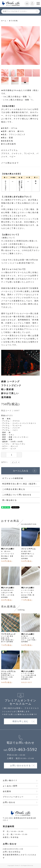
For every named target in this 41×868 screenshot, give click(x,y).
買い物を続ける (10, 500)
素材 (4, 432)
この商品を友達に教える (14, 489)
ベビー (15, 430)
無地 (9, 419)
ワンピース (17, 426)
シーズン (6, 444)
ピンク (13, 449)
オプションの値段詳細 (13, 478)
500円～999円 (17, 442)
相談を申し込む (20, 721)
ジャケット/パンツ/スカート (24, 423)
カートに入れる (21, 471)
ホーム (4, 21)
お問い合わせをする (20, 766)
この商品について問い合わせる (17, 495)
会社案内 (7, 791)
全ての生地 (13, 21)
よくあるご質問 (10, 786)
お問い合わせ (9, 802)
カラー (5, 446)
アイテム (6, 421)
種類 (4, 439)
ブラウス (16, 421)
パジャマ (16, 428)
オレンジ (14, 446)
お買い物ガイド (10, 780)
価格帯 (5, 442)
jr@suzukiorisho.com (13, 849)
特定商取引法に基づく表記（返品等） (20, 484)
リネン (12, 435)
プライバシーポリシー (13, 797)
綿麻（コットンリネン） (19, 437)
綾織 (11, 439)
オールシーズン (19, 444)
